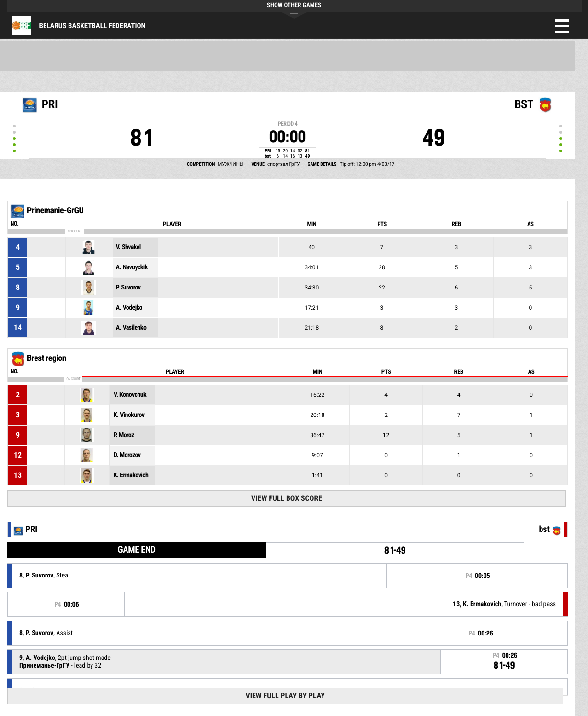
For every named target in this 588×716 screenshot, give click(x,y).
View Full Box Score (287, 498)
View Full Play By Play (285, 696)
